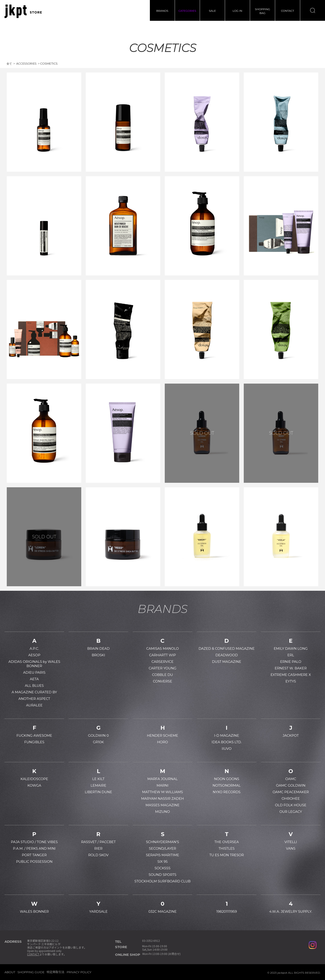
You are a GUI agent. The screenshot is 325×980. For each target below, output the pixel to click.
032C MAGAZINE (162, 911)
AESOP (34, 655)
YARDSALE (98, 911)
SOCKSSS (163, 868)
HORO (162, 742)
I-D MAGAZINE (227, 735)
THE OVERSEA (227, 842)
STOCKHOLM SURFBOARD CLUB (163, 881)
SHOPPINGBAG (263, 11)
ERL (291, 655)
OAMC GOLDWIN (291, 785)
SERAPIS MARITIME (162, 855)
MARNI (163, 785)
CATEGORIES (187, 11)
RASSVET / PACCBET (98, 842)
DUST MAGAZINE (227, 662)
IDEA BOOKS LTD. (226, 742)
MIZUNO (162, 812)
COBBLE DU (162, 675)
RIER (98, 848)
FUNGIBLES (34, 742)
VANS (291, 848)
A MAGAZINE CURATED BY (34, 692)
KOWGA (34, 785)
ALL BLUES (34, 686)
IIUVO (227, 749)
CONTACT (288, 11)
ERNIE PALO (291, 662)
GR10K (98, 742)
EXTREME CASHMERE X (291, 675)
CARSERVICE (162, 662)
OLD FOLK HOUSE (291, 805)
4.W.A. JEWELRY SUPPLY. (291, 911)
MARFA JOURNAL (162, 779)
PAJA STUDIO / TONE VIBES (34, 842)
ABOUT (10, 972)
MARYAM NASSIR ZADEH (162, 798)
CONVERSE (162, 681)
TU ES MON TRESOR (227, 855)
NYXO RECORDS (226, 792)
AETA (34, 679)
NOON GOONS (227, 779)
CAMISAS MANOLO (162, 648)
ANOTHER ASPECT (34, 699)
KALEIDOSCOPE (34, 779)
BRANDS (162, 11)
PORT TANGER (34, 855)
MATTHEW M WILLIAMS (162, 792)
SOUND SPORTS (162, 875)
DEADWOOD (226, 655)
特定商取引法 (56, 972)
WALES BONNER (34, 911)
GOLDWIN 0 (98, 735)
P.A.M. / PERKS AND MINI (34, 848)
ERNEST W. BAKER (291, 668)
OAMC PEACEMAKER (291, 792)
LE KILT (98, 779)
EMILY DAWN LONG (291, 648)
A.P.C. (34, 648)
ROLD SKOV (99, 855)
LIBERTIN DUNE (98, 792)
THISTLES (226, 848)
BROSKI (98, 655)
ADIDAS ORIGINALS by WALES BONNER (34, 664)
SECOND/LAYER (162, 848)
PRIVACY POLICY (79, 972)
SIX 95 (163, 862)
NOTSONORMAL (227, 785)
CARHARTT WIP (163, 655)
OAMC (291, 779)
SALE (212, 11)
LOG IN (238, 11)
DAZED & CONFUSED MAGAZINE (227, 648)
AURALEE (34, 705)
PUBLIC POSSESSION (34, 862)
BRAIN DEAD (98, 648)
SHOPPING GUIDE (31, 972)
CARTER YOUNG (163, 668)
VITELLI (291, 842)
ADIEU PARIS (34, 672)
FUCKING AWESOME (34, 735)
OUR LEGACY (291, 812)
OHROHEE (291, 798)
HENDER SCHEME (162, 735)
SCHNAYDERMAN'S (162, 842)
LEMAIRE (98, 785)
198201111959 (227, 911)
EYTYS (291, 681)
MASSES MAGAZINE (163, 805)
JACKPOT (291, 735)
